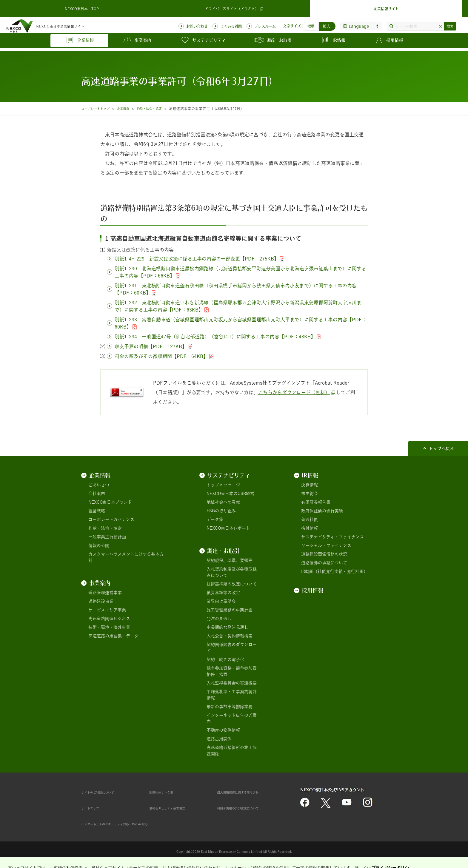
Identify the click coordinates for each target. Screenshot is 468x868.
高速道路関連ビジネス (109, 619)
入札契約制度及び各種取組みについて (232, 572)
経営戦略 (97, 511)
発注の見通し (219, 619)
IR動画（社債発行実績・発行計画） (334, 571)
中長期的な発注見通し (227, 627)
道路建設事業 (101, 601)
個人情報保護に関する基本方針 (246, 792)
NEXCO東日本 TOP (82, 7)
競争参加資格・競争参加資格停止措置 (232, 671)
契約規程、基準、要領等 (230, 560)
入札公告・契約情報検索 (230, 636)
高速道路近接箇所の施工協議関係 (232, 751)
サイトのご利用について (104, 792)
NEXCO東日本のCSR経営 (230, 494)
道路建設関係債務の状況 (324, 554)
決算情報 (310, 485)
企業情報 (130, 109)
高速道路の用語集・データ (113, 636)
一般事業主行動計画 (107, 537)
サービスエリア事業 (107, 610)
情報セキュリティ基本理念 (174, 808)
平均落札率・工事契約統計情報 (232, 695)
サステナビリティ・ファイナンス (332, 537)
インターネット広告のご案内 (232, 718)
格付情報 (310, 528)
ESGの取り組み (221, 511)
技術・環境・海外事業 (109, 627)
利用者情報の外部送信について (246, 808)
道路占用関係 (219, 739)
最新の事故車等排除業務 (230, 707)
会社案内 (97, 494)
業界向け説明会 (221, 601)
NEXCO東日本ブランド (110, 502)
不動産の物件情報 (223, 730)
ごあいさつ (99, 485)
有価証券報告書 (316, 502)
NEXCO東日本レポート (228, 528)
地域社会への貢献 (223, 502)
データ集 (215, 519)
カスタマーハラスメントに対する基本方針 (126, 557)
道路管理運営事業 (105, 593)
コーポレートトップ (98, 109)
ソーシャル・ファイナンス (326, 545)
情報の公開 (99, 545)
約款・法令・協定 (159, 109)
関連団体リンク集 (166, 792)
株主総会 (310, 494)
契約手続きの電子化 (225, 659)
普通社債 (310, 519)
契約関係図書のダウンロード (232, 648)
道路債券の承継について (324, 563)
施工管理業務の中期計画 (230, 610)
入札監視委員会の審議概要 (232, 683)
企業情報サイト (386, 7)
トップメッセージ (223, 485)
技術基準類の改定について (232, 584)
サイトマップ (94, 808)
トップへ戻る (441, 448)
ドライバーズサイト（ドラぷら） (234, 7)
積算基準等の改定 (223, 593)
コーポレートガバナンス (111, 519)
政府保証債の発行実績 (322, 511)
